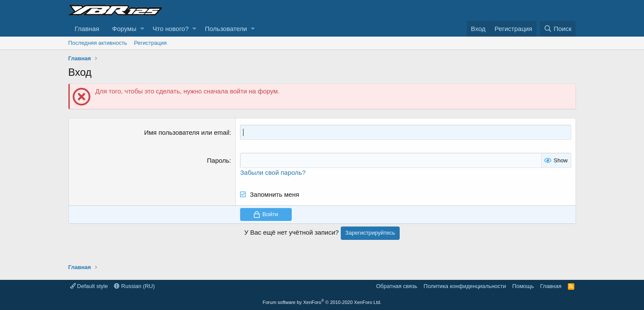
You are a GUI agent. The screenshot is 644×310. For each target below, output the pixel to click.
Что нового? (171, 29)
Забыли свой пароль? (273, 172)
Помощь (523, 286)
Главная (87, 29)
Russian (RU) (134, 286)
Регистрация (150, 43)
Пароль (218, 160)
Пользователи (226, 29)
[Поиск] (558, 29)
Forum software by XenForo (322, 302)
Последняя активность (98, 43)
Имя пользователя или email (187, 132)
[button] (142, 29)
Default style (89, 286)
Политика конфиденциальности (465, 286)
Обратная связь (397, 286)
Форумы (124, 29)
